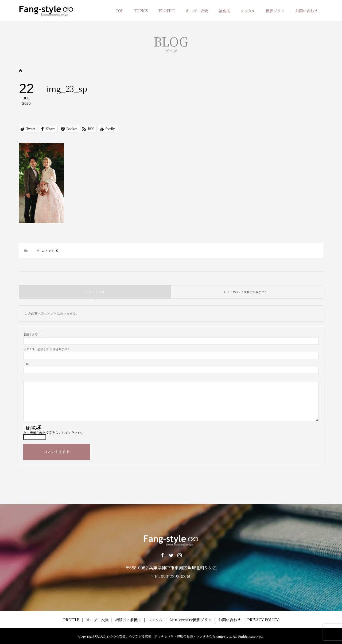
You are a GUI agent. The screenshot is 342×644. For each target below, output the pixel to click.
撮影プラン (275, 11)
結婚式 (224, 11)
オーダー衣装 (197, 11)
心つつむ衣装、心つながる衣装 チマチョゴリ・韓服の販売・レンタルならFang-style (169, 636)
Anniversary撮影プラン (191, 620)
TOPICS (141, 11)
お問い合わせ (306, 11)
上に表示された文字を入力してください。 (54, 432)
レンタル (248, 11)
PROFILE (167, 11)
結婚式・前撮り (128, 620)
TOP (120, 11)
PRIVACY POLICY (263, 620)
